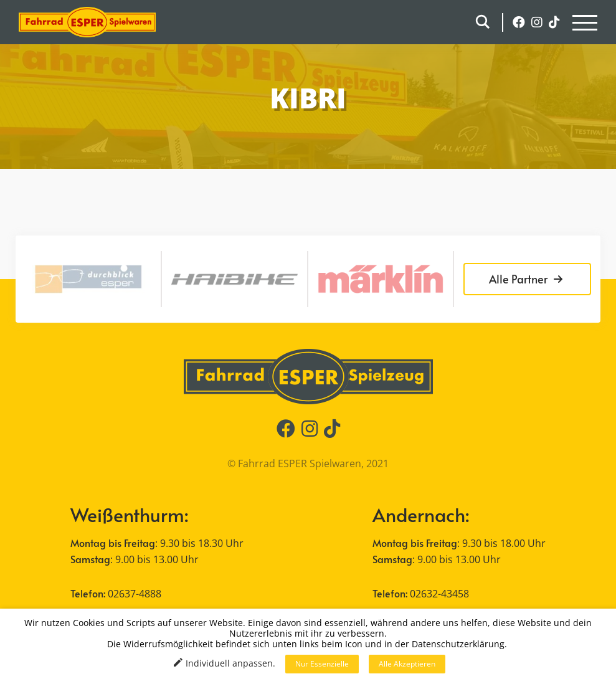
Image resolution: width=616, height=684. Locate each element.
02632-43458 (439, 594)
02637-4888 (135, 594)
